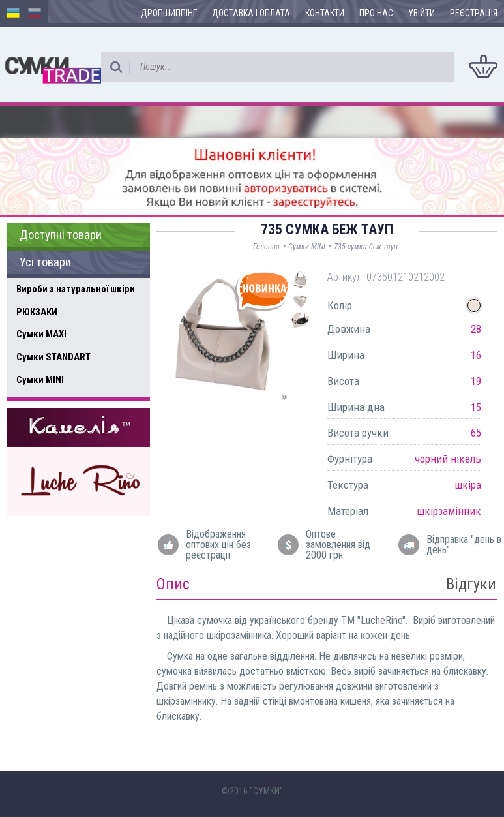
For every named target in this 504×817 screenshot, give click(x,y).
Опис (173, 584)
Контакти (325, 13)
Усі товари (45, 262)
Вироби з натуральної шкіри (76, 289)
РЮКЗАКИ (37, 312)
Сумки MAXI (41, 334)
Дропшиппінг (169, 13)
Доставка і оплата (251, 13)
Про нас (376, 13)
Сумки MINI (40, 380)
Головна (266, 247)
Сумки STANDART (53, 357)
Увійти (422, 13)
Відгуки (471, 584)
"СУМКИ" (266, 791)
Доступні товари (61, 235)
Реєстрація (474, 13)
